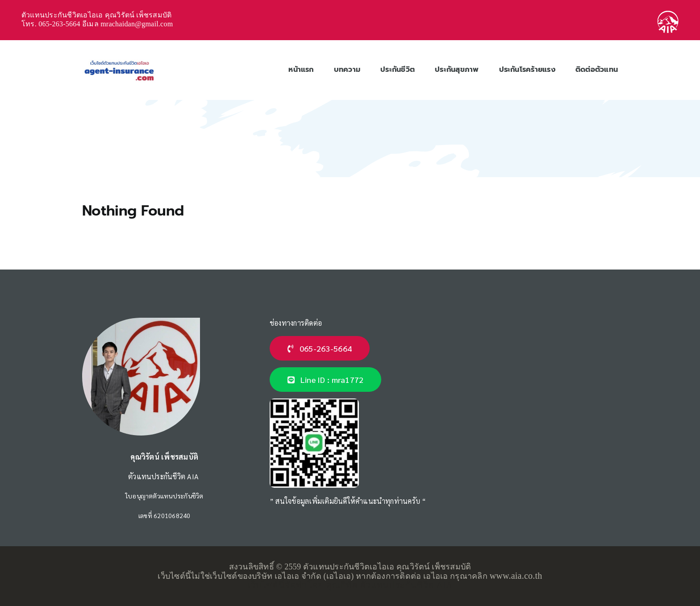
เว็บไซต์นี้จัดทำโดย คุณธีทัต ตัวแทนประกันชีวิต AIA (350, 585)
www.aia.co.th (516, 576)
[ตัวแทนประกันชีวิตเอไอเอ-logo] (119, 60)
